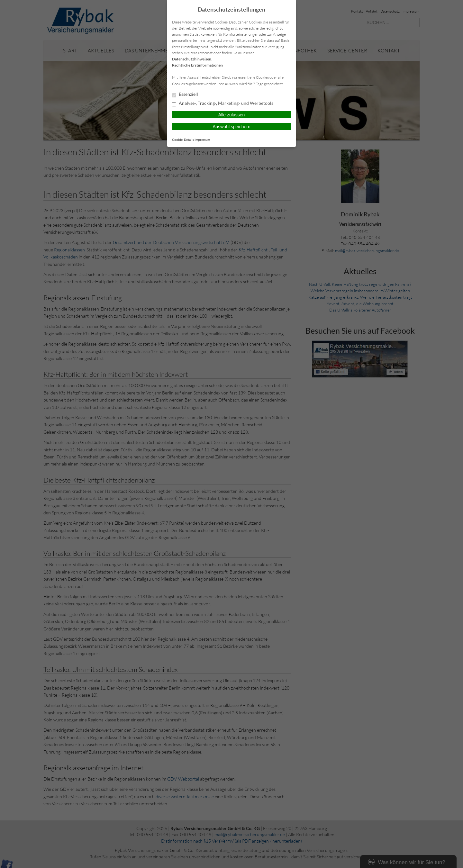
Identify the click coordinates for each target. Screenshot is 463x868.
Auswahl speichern (232, 127)
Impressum (202, 140)
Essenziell (185, 95)
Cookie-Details (183, 140)
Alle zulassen (232, 115)
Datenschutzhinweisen (192, 59)
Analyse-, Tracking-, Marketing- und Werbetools (223, 104)
